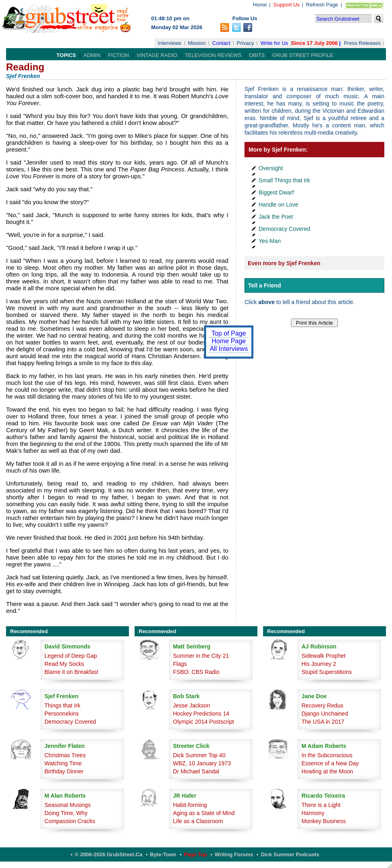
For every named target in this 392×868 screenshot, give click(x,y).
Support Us (286, 5)
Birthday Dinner (64, 771)
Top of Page (229, 333)
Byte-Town (163, 854)
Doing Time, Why (66, 813)
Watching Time (63, 763)
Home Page (229, 341)
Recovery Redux (322, 705)
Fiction (118, 55)
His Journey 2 (319, 664)
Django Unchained (325, 714)
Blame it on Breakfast (71, 672)
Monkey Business (324, 821)
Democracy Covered (285, 229)
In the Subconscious (327, 755)
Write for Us (274, 43)
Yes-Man (270, 241)
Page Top (196, 854)
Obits (257, 55)
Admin (92, 55)
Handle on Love (278, 205)
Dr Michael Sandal (196, 771)
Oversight (271, 168)
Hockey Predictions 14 (201, 714)
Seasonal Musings (67, 805)
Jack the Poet (276, 217)
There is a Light (321, 805)
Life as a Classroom (198, 821)
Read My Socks (64, 664)
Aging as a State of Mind (204, 813)
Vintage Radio (157, 55)
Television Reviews (213, 55)
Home (260, 5)
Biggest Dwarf (276, 192)
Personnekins (62, 714)
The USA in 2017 (323, 722)
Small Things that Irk (284, 180)
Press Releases (362, 43)
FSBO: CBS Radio (196, 672)
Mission (197, 43)
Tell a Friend (264, 285)
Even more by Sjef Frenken (284, 263)
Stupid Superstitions (327, 672)
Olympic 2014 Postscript (203, 722)
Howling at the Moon (327, 771)
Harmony (313, 813)
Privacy (246, 43)
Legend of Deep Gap (71, 656)
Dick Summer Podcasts (290, 854)
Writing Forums (234, 854)
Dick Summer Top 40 (199, 755)
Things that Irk (62, 705)
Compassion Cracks (70, 821)
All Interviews (229, 349)
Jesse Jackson (192, 705)
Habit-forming (190, 805)
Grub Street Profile (303, 55)
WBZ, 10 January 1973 (202, 763)
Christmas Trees (65, 755)
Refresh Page (322, 5)
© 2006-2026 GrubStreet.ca (109, 854)
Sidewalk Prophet (324, 656)
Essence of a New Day (330, 763)
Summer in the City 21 (201, 656)
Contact (221, 43)
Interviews (170, 43)
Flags (180, 664)
